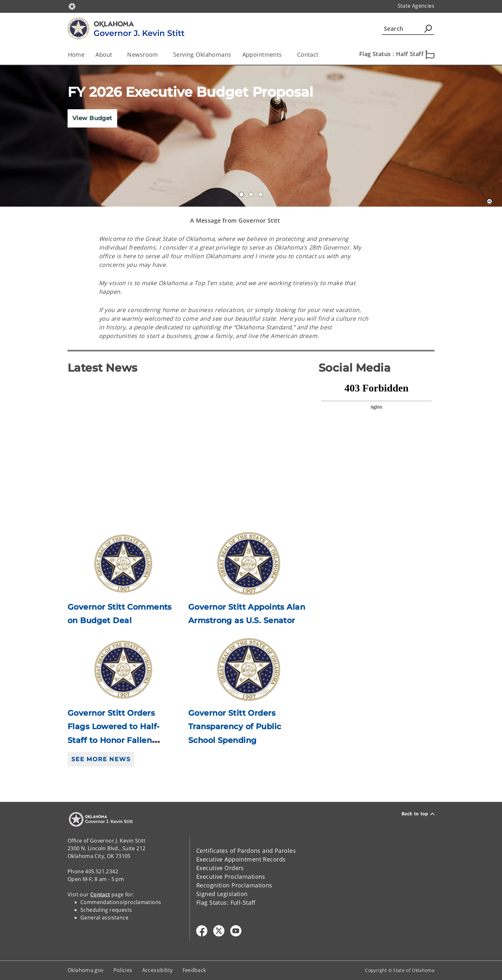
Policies (123, 970)
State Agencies (416, 6)
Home (76, 54)
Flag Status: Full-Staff (226, 902)
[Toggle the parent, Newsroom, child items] (160, 55)
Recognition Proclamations (234, 885)
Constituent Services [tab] (261, 194)
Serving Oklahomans (202, 54)
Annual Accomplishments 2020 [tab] (241, 194)
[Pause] (490, 202)
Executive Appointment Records (241, 859)
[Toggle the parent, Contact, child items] (321, 55)
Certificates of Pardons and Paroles (246, 851)
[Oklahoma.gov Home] (72, 6)
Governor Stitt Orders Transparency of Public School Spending (235, 727)
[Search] (408, 29)
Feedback (194, 970)
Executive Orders (220, 868)
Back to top (418, 814)
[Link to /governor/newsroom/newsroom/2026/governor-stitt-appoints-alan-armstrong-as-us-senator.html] (249, 564)
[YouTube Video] (188, 448)
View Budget (92, 118)
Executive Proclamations (231, 877)
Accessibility (158, 970)
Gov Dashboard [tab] (251, 194)
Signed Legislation (222, 894)
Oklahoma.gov (86, 970)
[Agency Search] (428, 29)
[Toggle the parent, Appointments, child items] (284, 55)
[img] (251, 136)
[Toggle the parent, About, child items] (114, 55)
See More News (101, 759)
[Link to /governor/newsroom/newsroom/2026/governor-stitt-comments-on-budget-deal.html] (123, 564)
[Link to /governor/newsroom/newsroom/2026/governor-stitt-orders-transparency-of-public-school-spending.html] (249, 670)
